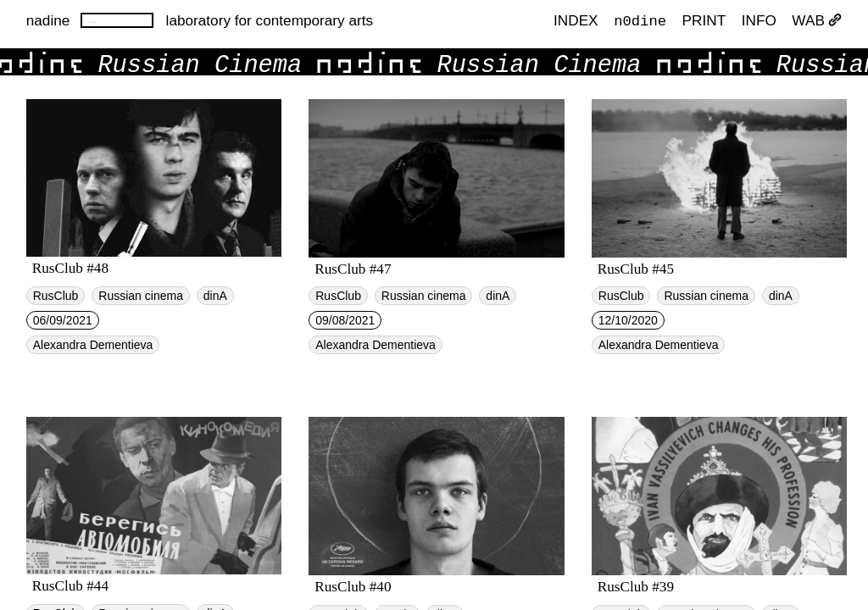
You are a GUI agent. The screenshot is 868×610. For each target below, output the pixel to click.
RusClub (56, 296)
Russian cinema (141, 296)
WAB (817, 20)
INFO (759, 20)
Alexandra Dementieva (93, 345)
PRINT (704, 20)
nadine (48, 20)
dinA (215, 296)
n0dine (640, 20)
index (576, 20)
